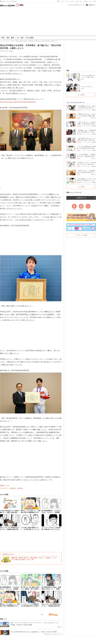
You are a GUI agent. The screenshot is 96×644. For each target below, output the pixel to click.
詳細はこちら (5, 485)
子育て (58, 1)
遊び (22, 38)
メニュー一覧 (92, 1)
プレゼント (86, 1)
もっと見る (81, 95)
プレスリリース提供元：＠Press (11, 488)
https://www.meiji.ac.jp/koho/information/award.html (18, 102)
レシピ (67, 1)
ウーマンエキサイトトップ (76, 5)
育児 (8, 38)
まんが (77, 1)
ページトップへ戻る (81, 235)
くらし (63, 1)
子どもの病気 (29, 38)
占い (81, 1)
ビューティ (72, 1)
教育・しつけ (15, 38)
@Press (11, 51)
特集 (68, 71)
